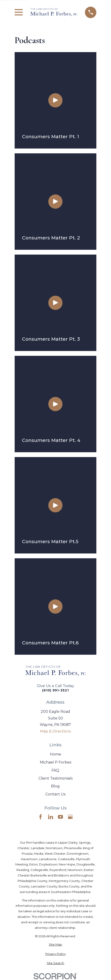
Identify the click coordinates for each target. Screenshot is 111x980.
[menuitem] (55, 945)
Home (55, 754)
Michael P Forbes (55, 762)
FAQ (55, 770)
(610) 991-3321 (55, 690)
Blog (55, 786)
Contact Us (55, 794)
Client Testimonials (55, 778)
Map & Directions (55, 731)
